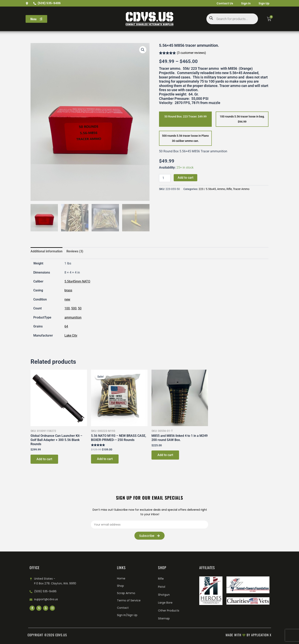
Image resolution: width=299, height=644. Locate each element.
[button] (143, 50)
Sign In (246, 3)
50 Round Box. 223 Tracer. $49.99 (185, 116)
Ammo (221, 189)
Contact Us (225, 3)
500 (74, 309)
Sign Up (264, 3)
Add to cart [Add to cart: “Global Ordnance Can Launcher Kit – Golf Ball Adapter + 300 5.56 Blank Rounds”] (44, 460)
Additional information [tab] (46, 252)
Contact (123, 608)
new (67, 300)
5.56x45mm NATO (77, 282)
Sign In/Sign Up (127, 615)
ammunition (73, 318)
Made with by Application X (249, 635)
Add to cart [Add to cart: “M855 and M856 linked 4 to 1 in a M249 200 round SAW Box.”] (165, 456)
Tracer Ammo (241, 189)
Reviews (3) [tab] (75, 252)
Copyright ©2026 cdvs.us (47, 635)
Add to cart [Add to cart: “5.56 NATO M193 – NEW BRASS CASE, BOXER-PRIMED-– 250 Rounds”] (105, 460)
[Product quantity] (165, 178)
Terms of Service (129, 600)
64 (66, 327)
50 (80, 309)
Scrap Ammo (126, 593)
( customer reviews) (191, 53)
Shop (120, 586)
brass (68, 291)
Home (121, 578)
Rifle (229, 189)
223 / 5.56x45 (207, 189)
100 (67, 309)
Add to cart (185, 178)
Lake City (71, 336)
